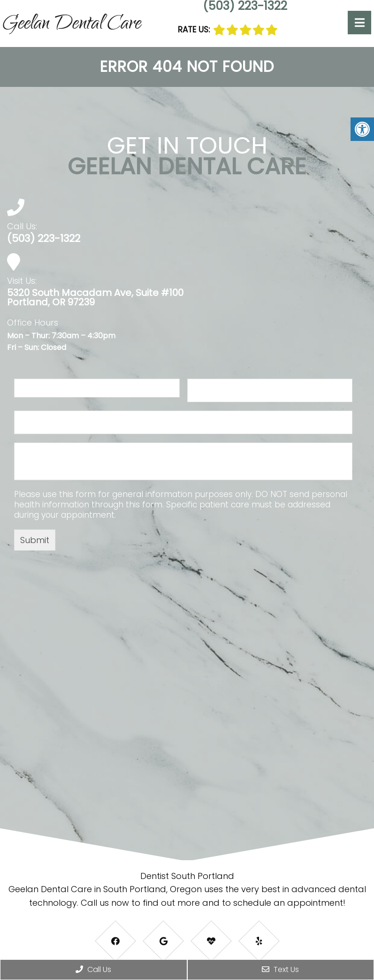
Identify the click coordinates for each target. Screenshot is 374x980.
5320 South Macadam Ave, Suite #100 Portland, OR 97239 (95, 297)
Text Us (280, 969)
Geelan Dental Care (72, 25)
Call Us (93, 969)
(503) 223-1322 (44, 239)
